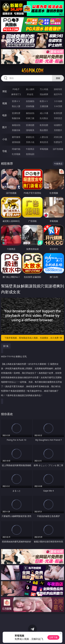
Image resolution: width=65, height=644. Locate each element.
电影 (5, 115)
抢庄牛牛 (58, 94)
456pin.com (32, 71)
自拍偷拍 (30, 101)
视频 (5, 103)
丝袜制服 (30, 106)
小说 (5, 139)
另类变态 (58, 118)
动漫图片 (58, 125)
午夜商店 (30, 149)
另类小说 (30, 142)
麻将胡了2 (16, 94)
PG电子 (16, 89)
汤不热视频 (58, 149)
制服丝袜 (16, 118)
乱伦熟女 (44, 118)
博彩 (5, 91)
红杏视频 (16, 154)
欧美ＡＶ (44, 101)
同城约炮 (16, 149)
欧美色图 (44, 125)
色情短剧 (30, 154)
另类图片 (58, 130)
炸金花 (30, 94)
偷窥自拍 (16, 125)
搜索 (58, 78)
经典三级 (30, 118)
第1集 (6, 346)
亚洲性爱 (16, 113)
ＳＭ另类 (58, 106)
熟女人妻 (16, 106)
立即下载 (53, 637)
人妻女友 (44, 137)
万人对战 (44, 89)
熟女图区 (44, 130)
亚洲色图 (30, 125)
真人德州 (30, 89)
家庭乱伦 (30, 137)
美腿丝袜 (16, 130)
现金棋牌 (44, 94)
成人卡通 (44, 113)
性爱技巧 (58, 142)
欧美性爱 (58, 113)
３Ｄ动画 (58, 101)
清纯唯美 (30, 130)
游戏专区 (58, 89)
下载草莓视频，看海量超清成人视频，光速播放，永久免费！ (33, 338)
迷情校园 (16, 142)
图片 (5, 127)
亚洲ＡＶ (16, 101)
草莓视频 (44, 149)
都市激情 (16, 137)
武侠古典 (58, 137)
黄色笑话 (44, 142)
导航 (5, 151)
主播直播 (44, 106)
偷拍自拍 (30, 113)
